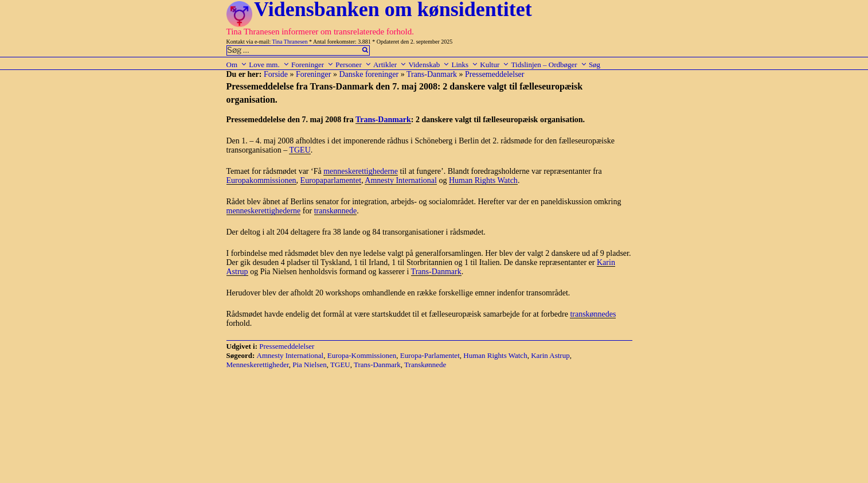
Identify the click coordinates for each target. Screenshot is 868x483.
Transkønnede (425, 365)
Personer (353, 65)
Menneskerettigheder (258, 365)
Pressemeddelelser (494, 74)
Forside (276, 74)
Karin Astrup (550, 355)
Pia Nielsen (310, 365)
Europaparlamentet (331, 180)
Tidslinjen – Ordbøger (549, 65)
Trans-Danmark (432, 74)
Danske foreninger (369, 74)
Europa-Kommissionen (362, 355)
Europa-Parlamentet (430, 355)
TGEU (300, 150)
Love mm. (269, 65)
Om (237, 65)
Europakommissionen (261, 180)
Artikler (390, 65)
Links (465, 65)
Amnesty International (401, 180)
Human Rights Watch (483, 180)
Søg (595, 65)
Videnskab (429, 65)
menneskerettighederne (361, 171)
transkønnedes (593, 314)
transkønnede (336, 211)
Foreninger (312, 65)
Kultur (494, 65)
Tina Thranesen (290, 42)
